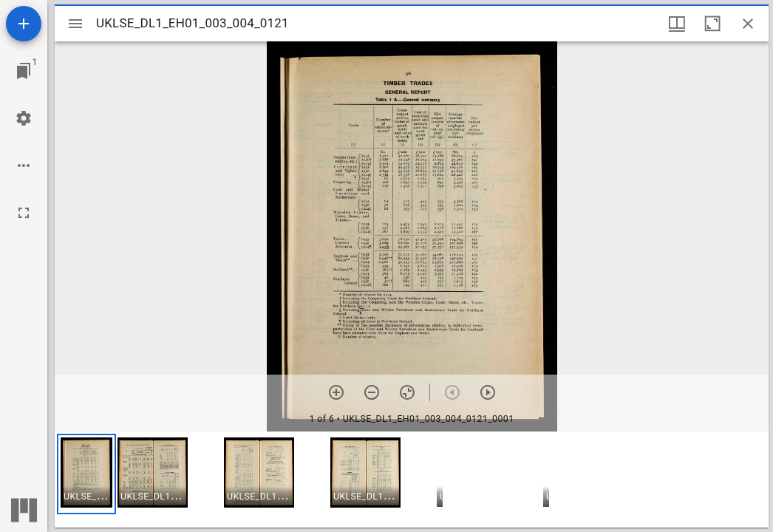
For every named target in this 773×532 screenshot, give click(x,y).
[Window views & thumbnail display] (677, 24)
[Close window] (748, 24)
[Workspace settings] (24, 118)
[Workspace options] (24, 166)
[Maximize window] (712, 24)
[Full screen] (24, 213)
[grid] (412, 480)
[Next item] (488, 392)
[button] (86, 474)
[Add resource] (24, 24)
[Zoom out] (372, 392)
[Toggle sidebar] (75, 24)
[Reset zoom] (407, 392)
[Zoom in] (336, 392)
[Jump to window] (24, 71)
